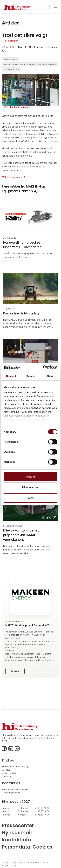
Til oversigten (11, 41)
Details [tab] (31, 376)
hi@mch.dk (15, 793)
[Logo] (18, 7)
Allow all (30, 477)
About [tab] (50, 376)
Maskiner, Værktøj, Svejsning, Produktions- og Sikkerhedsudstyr (30, 64)
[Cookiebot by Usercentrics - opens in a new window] (43, 367)
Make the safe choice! (13, 177)
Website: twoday (9, 865)
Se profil (15, 671)
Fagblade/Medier (10, 59)
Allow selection (30, 487)
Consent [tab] (11, 376)
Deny (30, 498)
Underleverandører (11, 69)
